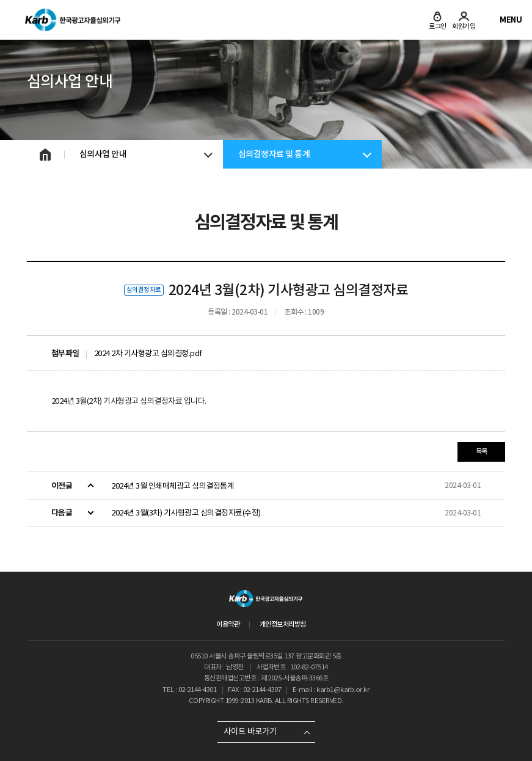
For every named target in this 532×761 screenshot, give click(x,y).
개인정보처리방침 (283, 624)
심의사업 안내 (103, 154)
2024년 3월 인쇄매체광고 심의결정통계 (173, 486)
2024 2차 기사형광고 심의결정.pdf (148, 353)
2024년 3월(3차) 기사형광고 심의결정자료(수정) (186, 513)
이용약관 (228, 624)
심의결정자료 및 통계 (274, 154)
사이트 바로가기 (250, 731)
